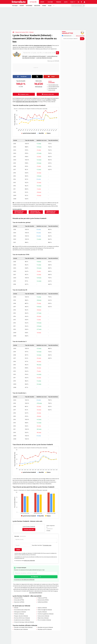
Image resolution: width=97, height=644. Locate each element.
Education (37, 6)
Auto (66, 2)
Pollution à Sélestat (19, 614)
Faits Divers (29, 6)
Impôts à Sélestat (42, 612)
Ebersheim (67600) (19, 602)
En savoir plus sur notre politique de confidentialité (24, 580)
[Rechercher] (78, 6)
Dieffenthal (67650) (43, 602)
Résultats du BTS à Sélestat (45, 629)
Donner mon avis (29, 529)
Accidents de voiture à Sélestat (22, 620)
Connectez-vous (47, 545)
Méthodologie (39, 87)
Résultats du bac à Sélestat (21, 629)
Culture (50, 2)
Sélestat (31, 32)
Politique (15, 6)
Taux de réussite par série (54, 87)
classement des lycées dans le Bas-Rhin (27, 102)
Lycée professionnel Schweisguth (37, 56)
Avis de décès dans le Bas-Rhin (22, 610)
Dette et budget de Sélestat (45, 610)
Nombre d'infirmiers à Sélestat (22, 618)
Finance (59, 2)
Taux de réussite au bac (53, 85)
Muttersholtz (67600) (43, 600)
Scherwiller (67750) (19, 600)
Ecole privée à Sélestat (43, 616)
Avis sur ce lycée (52, 90)
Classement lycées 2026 (22, 32)
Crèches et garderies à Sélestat (46, 614)
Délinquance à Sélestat (20, 612)
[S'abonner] (73, 39)
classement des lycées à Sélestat (43, 46)
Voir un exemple (80, 36)
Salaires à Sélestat (42, 608)
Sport (42, 2)
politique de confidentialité (29, 561)
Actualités (33, 2)
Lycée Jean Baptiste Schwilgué (44, 58)
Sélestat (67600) (18, 598)
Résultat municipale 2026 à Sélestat (23, 627)
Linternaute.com (67, 36)
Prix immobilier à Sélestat (44, 620)
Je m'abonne (35, 577)
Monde (44, 6)
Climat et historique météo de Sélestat (24, 622)
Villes (50, 6)
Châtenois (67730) (42, 598)
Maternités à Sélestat (43, 618)
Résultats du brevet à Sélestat (45, 627)
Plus (73, 2)
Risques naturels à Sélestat (21, 616)
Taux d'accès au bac (53, 88)
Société (22, 6)
